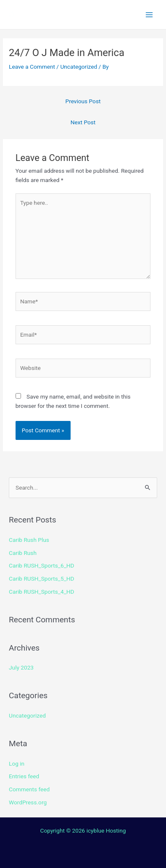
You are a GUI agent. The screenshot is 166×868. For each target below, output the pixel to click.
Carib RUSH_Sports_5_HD (42, 579)
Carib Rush (23, 553)
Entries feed (24, 776)
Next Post (83, 122)
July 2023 (21, 667)
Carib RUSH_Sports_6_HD (42, 565)
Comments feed (29, 789)
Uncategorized (79, 67)
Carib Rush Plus (29, 540)
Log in (17, 764)
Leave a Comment (32, 67)
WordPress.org (28, 802)
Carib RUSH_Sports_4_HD (42, 592)
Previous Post (83, 101)
